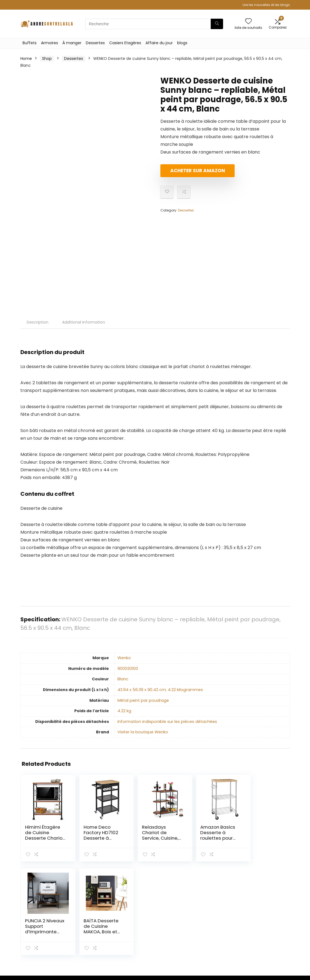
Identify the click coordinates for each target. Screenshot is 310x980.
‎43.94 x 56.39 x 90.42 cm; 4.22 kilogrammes (160, 690)
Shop (47, 59)
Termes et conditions (259, 925)
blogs (182, 43)
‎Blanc (123, 679)
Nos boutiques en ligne (222, 935)
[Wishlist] (248, 22)
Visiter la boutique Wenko (143, 732)
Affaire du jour (159, 43)
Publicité (214, 945)
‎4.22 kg (124, 711)
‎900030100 (128, 669)
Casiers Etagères (125, 43)
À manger (72, 43)
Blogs (210, 925)
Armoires (50, 43)
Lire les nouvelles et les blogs (266, 5)
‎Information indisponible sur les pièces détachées (167, 722)
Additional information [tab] (84, 322)
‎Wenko (124, 658)
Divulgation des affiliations (264, 937)
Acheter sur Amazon (192, 173)
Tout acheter (218, 917)
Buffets (30, 43)
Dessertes (95, 43)
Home (26, 59)
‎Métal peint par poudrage (143, 700)
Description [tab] (38, 322)
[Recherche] (217, 24)
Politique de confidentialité (263, 912)
